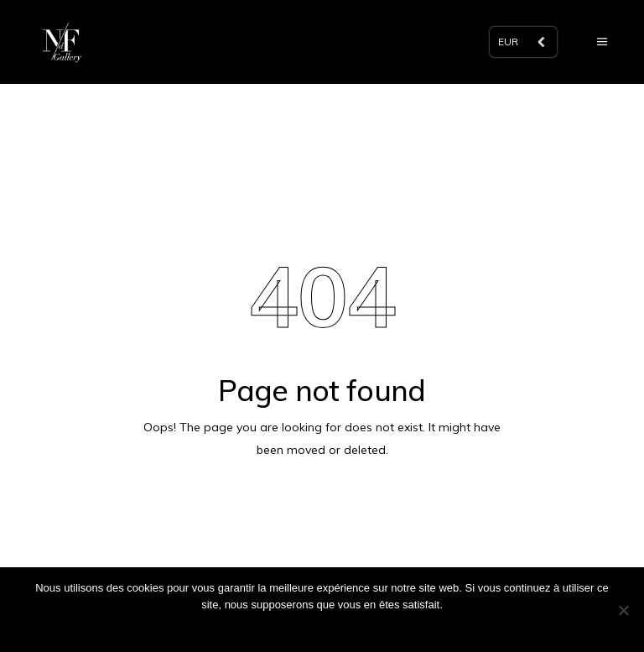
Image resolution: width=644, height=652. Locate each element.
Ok (322, 626)
